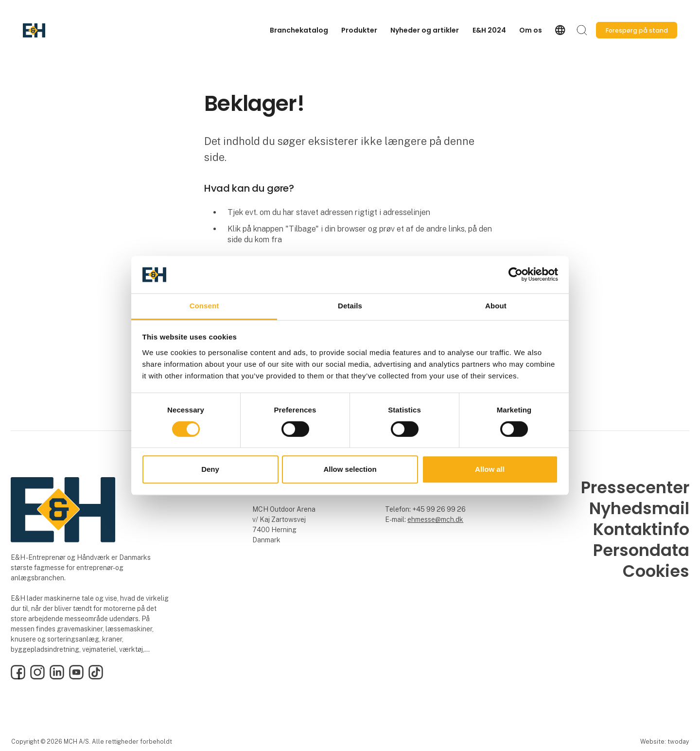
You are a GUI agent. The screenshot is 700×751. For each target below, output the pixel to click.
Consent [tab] (204, 306)
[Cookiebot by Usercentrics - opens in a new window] (516, 275)
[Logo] (62, 30)
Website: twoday (665, 742)
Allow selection (350, 469)
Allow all (490, 469)
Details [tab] (350, 306)
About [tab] (496, 306)
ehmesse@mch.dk (435, 519)
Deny (210, 469)
